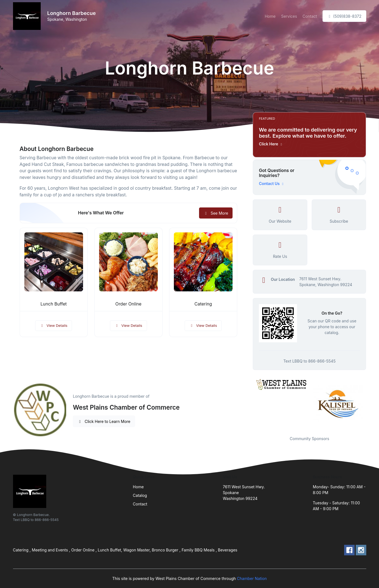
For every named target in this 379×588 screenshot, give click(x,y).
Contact (310, 16)
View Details (54, 325)
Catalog (140, 495)
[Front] (28, 16)
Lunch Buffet (54, 304)
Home (270, 16)
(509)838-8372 (344, 16)
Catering (203, 304)
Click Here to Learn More (104, 421)
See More (216, 213)
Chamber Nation (252, 578)
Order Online (128, 304)
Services (289, 16)
